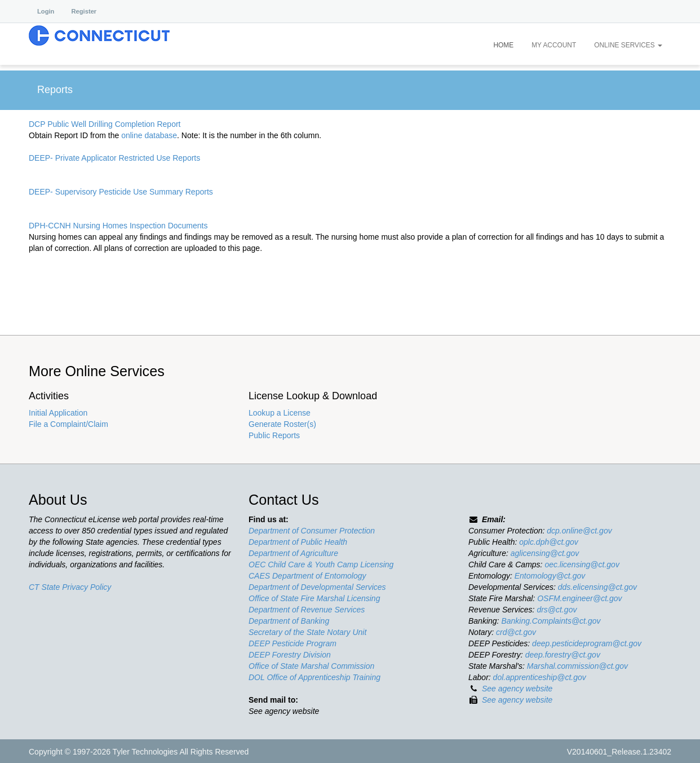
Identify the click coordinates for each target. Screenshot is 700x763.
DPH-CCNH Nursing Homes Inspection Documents (118, 226)
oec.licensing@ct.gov (582, 564)
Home (503, 45)
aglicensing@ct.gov (545, 553)
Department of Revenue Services (307, 610)
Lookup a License (280, 413)
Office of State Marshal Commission (311, 666)
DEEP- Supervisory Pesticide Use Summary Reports (121, 192)
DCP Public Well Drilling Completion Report (105, 124)
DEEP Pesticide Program (293, 643)
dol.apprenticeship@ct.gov (540, 677)
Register (84, 11)
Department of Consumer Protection (312, 531)
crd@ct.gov (516, 632)
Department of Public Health (298, 542)
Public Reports (274, 435)
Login (46, 11)
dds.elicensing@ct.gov (597, 587)
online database (149, 135)
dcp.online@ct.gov (579, 531)
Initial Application (58, 413)
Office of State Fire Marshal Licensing (314, 598)
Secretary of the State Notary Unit (307, 632)
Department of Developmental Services (317, 587)
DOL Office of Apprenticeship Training (314, 677)
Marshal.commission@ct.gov (577, 666)
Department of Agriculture (293, 553)
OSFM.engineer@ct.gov (579, 598)
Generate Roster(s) (282, 424)
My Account (554, 45)
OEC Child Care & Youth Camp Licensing (321, 564)
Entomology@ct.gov (550, 576)
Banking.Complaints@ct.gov (551, 621)
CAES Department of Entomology (307, 576)
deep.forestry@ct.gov (563, 655)
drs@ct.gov (557, 610)
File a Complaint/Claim (68, 424)
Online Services (628, 45)
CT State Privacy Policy (70, 587)
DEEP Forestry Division (290, 655)
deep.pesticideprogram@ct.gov (587, 643)
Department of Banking (289, 621)
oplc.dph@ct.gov (549, 542)
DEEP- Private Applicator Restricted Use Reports (114, 158)
